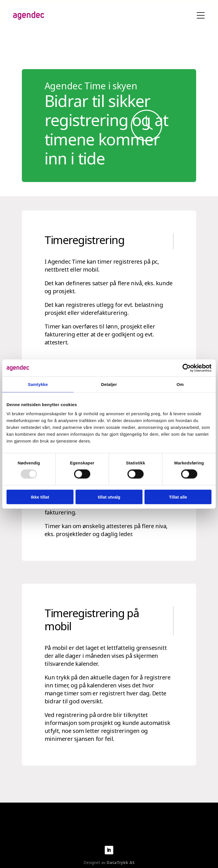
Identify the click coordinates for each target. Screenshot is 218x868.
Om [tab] (180, 384)
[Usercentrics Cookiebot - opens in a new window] (187, 368)
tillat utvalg (109, 497)
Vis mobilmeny (201, 15)
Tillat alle (178, 497)
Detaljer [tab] (109, 384)
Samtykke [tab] (38, 384)
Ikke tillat (40, 497)
